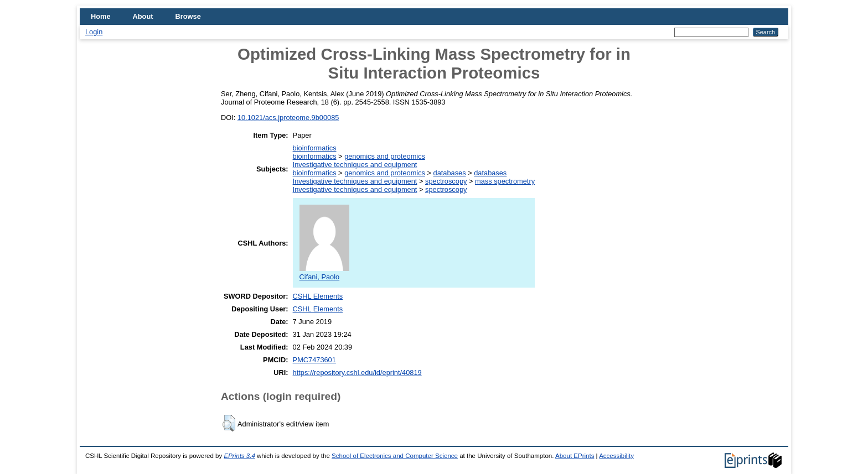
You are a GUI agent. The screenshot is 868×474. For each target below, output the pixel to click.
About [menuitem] (143, 16)
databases (450, 173)
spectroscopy (446, 181)
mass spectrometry (505, 181)
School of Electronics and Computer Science (395, 456)
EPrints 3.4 (239, 456)
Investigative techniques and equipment (355, 165)
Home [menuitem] (101, 16)
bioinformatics (315, 148)
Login (94, 32)
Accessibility (616, 456)
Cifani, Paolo (324, 273)
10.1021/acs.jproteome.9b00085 (288, 118)
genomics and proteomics (385, 156)
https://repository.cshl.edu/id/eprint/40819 (357, 373)
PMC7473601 (314, 360)
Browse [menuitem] (188, 16)
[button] (229, 423)
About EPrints (575, 456)
